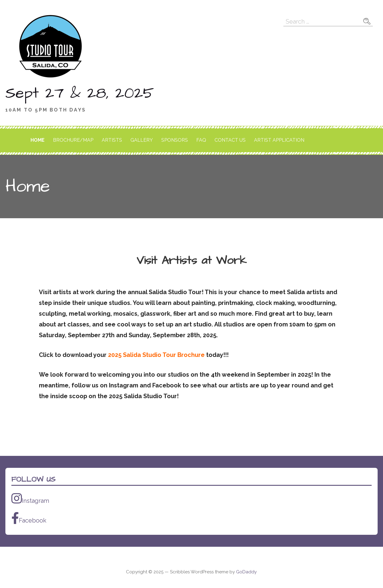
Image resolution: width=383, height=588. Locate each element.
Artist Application (279, 140)
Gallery (142, 140)
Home (38, 140)
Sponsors (175, 140)
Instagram (30, 498)
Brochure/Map (73, 140)
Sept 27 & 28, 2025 (80, 93)
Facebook (29, 518)
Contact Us (230, 140)
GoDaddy (246, 572)
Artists (112, 140)
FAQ (201, 140)
